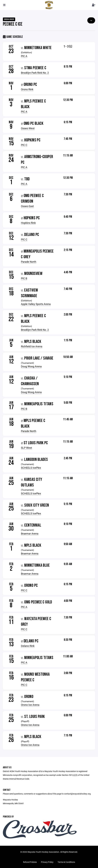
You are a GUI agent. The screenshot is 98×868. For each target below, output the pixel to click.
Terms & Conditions (66, 862)
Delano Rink (28, 646)
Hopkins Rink (28, 223)
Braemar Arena (30, 534)
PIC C (24, 145)
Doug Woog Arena (31, 366)
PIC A (24, 56)
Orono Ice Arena (30, 705)
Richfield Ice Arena (32, 346)
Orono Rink (27, 89)
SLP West (26, 448)
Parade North (29, 262)
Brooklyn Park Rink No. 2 (35, 73)
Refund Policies (30, 862)
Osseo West (28, 128)
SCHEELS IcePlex (31, 468)
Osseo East (27, 206)
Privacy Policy (47, 862)
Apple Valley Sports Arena (36, 304)
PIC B (24, 278)
